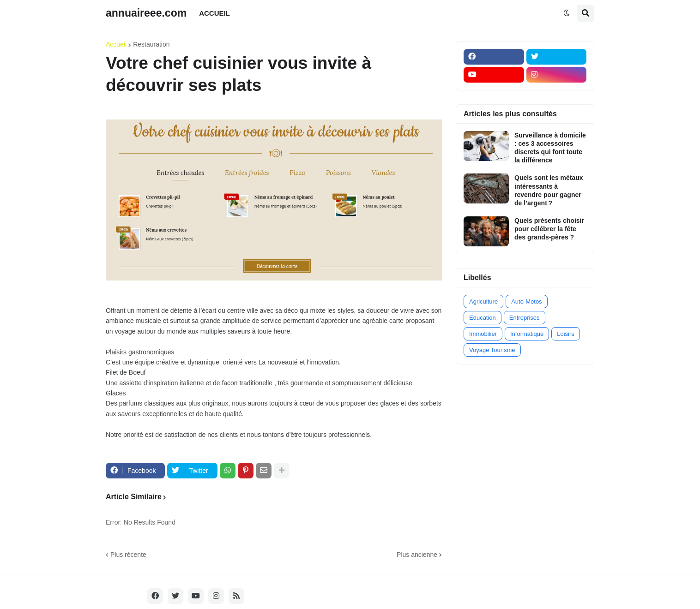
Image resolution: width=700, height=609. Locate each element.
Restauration (151, 44)
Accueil (116, 44)
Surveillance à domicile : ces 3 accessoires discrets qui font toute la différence (550, 148)
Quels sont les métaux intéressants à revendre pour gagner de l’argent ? (549, 190)
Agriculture (483, 302)
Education (483, 318)
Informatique (527, 334)
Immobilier (483, 334)
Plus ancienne (417, 555)
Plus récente (128, 555)
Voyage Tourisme (492, 350)
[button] (567, 13)
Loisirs (566, 334)
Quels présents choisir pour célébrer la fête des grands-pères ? (549, 229)
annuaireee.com (146, 13)
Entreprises (525, 318)
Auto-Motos (526, 302)
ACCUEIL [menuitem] (214, 13)
